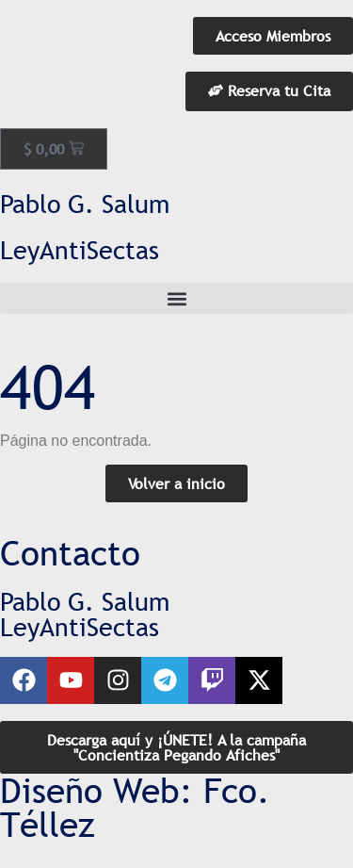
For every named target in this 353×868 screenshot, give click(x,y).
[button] (176, 298)
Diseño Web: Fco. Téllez (135, 808)
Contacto (70, 553)
